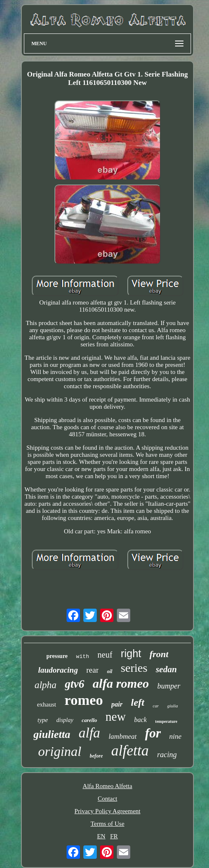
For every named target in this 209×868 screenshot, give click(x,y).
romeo (84, 700)
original (60, 751)
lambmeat (123, 736)
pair (117, 704)
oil (110, 671)
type (43, 720)
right (131, 653)
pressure (57, 656)
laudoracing (58, 670)
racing (167, 755)
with (83, 657)
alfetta (130, 751)
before (96, 756)
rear (93, 670)
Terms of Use (107, 824)
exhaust (46, 704)
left (138, 702)
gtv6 (75, 684)
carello (89, 720)
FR (114, 836)
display (65, 720)
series (134, 668)
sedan (166, 669)
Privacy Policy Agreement (107, 811)
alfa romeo (121, 683)
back (140, 720)
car (156, 706)
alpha (45, 685)
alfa (89, 733)
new (116, 717)
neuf (105, 655)
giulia (173, 706)
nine (175, 736)
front (159, 654)
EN (101, 836)
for (153, 733)
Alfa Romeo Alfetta (107, 786)
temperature (166, 721)
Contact (107, 799)
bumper (169, 686)
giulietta (52, 734)
